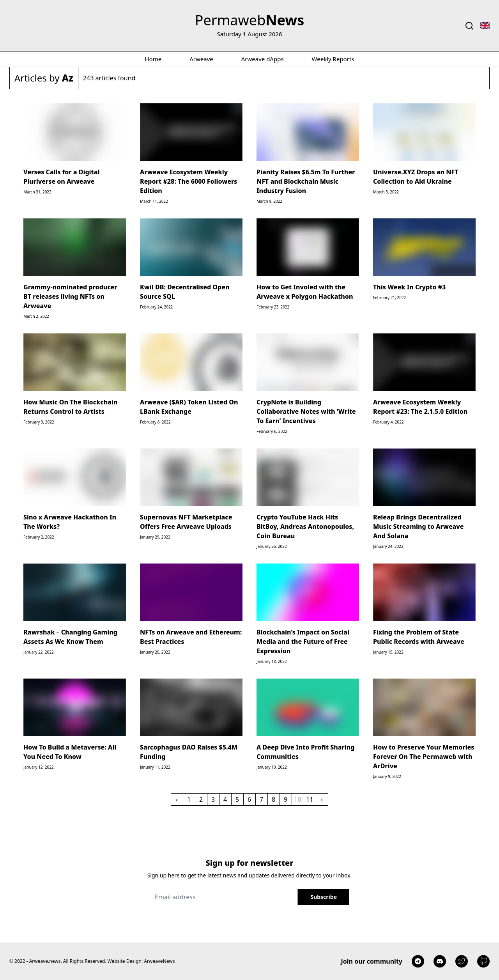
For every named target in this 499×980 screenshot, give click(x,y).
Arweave (201, 59)
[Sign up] (324, 897)
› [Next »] (322, 799)
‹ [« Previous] (177, 799)
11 (310, 799)
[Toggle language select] (485, 26)
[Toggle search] (469, 26)
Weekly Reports (333, 59)
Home (153, 59)
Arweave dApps (263, 59)
